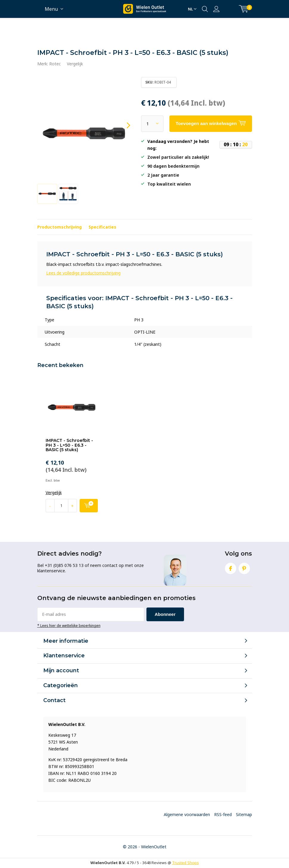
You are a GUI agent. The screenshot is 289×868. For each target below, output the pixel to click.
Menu (51, 9)
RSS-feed (223, 814)
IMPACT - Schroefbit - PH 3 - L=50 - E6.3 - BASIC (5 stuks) (69, 445)
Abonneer (165, 614)
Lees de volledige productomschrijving (83, 273)
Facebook (231, 567)
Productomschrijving (59, 227)
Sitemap (244, 814)
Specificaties (102, 227)
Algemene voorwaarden (187, 814)
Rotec (55, 64)
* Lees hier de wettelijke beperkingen (69, 625)
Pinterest (244, 567)
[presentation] (123, 125)
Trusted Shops (186, 863)
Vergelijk (75, 64)
